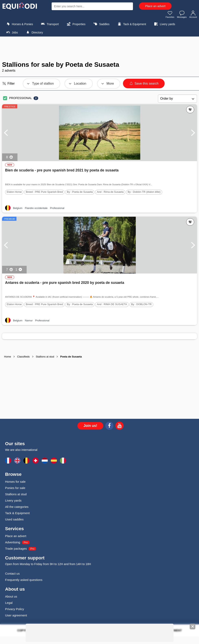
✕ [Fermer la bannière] (193, 627)
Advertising (13, 543)
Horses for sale (15, 483)
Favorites (167, 15)
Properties (76, 25)
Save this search (144, 85)
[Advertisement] (100, 50)
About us (11, 598)
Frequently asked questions (24, 581)
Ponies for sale (15, 489)
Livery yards (164, 25)
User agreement (16, 617)
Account (193, 15)
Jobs (11, 33)
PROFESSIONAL (21, 99)
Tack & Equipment (131, 25)
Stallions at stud (16, 495)
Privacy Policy (15, 610)
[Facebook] (109, 428)
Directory (34, 33)
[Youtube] (120, 428)
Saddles (101, 25)
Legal (9, 604)
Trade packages (16, 550)
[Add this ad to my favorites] (190, 111)
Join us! (90, 427)
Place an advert (155, 6)
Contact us (12, 575)
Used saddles (14, 521)
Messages (180, 15)
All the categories (17, 508)
